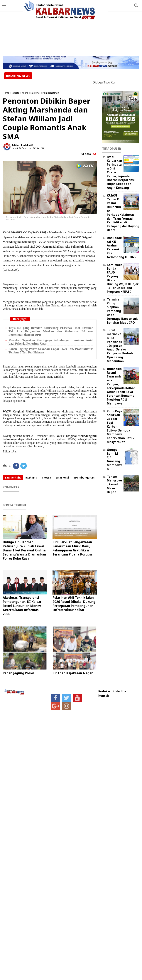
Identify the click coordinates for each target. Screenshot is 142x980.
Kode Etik (120, 691)
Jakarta (16, 93)
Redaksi (104, 691)
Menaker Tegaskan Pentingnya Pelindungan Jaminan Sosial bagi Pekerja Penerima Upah (51, 342)
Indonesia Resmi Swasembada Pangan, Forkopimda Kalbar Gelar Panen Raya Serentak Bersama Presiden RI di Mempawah (121, 386)
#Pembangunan (84, 478)
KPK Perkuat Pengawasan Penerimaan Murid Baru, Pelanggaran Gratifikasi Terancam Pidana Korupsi (72, 548)
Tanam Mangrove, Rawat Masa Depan (114, 484)
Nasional (35, 93)
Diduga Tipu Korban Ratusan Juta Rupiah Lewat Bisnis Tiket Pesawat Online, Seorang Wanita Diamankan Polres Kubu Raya (25, 550)
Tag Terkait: (13, 478)
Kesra (25, 93)
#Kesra (46, 478)
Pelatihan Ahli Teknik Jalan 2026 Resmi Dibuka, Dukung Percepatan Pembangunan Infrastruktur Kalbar (74, 604)
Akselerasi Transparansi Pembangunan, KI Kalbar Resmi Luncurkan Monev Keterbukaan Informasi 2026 (22, 606)
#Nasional (62, 478)
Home (6, 93)
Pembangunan (51, 93)
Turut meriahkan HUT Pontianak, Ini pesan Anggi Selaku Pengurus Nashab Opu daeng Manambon (120, 345)
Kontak (104, 696)
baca (86, 154)
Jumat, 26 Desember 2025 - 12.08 (28, 148)
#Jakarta (31, 478)
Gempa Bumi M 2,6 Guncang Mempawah (115, 459)
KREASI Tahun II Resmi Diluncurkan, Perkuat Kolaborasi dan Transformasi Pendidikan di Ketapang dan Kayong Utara (123, 213)
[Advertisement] (71, 28)
